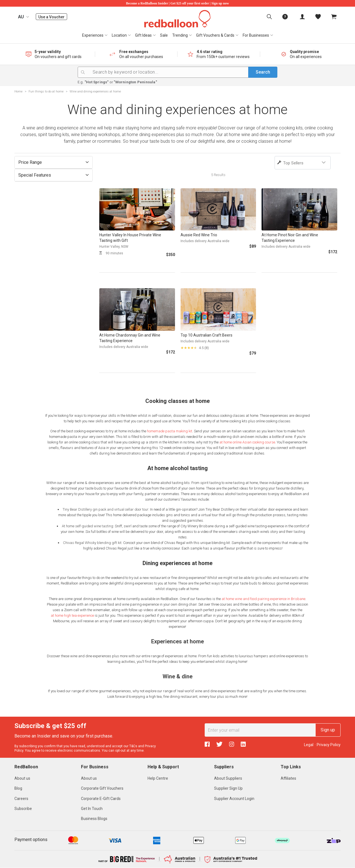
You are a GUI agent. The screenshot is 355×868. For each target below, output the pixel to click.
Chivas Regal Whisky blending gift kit (92, 543)
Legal (309, 745)
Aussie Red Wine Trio (199, 235)
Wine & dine (177, 676)
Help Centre (158, 778)
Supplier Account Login (234, 799)
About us (22, 778)
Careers (21, 799)
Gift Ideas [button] (143, 35)
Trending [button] (180, 35)
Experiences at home (177, 641)
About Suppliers (228, 778)
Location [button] (119, 35)
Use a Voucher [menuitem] (53, 17)
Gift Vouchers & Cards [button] (215, 35)
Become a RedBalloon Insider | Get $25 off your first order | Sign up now (177, 3)
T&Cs (133, 746)
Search (263, 72)
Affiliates (288, 778)
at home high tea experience (72, 615)
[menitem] (318, 17)
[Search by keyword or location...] (184, 72)
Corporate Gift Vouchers (102, 788)
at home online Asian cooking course (247, 442)
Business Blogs (94, 819)
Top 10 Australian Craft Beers (206, 335)
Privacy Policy (329, 745)
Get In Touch (92, 809)
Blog (18, 788)
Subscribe (23, 809)
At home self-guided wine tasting (88, 526)
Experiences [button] (93, 35)
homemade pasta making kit (170, 431)
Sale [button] (164, 35)
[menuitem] (269, 17)
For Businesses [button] (256, 35)
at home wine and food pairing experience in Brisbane (263, 599)
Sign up (328, 730)
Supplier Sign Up (228, 788)
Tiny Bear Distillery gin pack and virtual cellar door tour (106, 509)
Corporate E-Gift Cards (101, 799)
